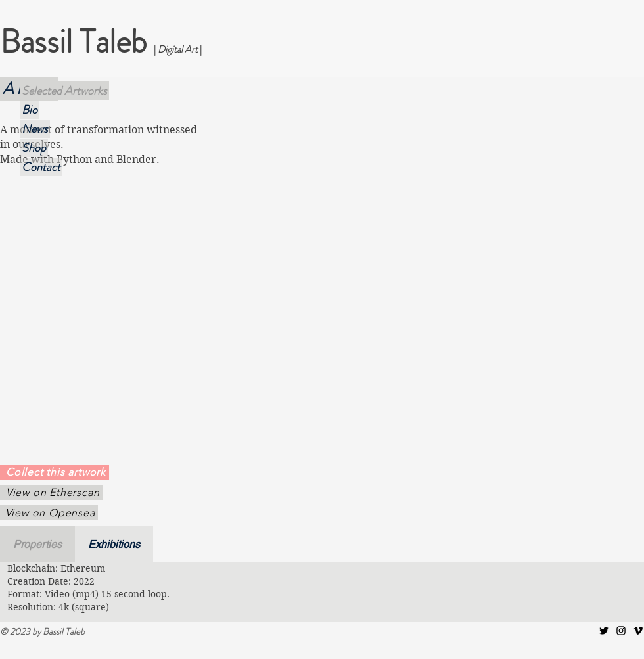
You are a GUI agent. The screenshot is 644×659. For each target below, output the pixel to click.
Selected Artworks (64, 91)
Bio (30, 110)
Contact (41, 167)
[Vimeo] (638, 631)
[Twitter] (604, 631)
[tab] (37, 544)
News (35, 129)
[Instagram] (621, 631)
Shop (34, 148)
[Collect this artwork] (55, 472)
